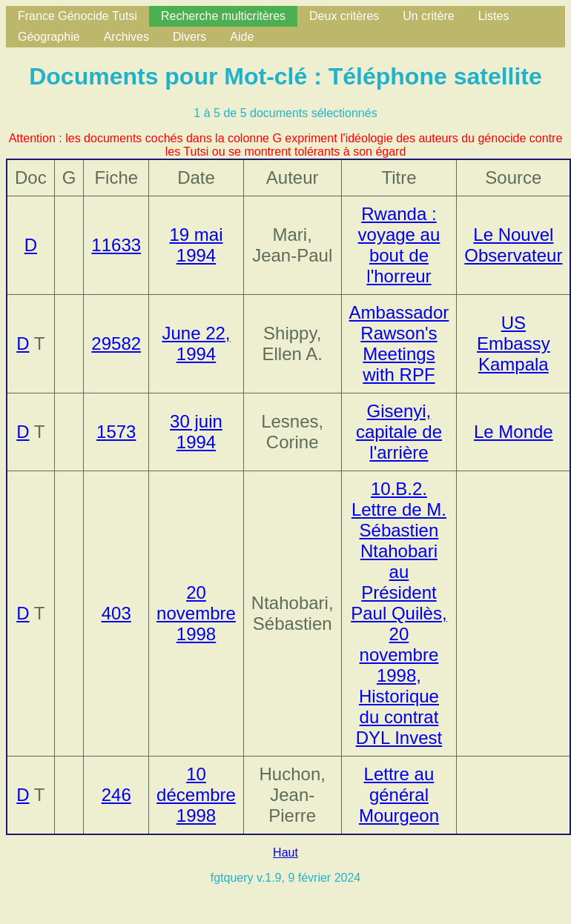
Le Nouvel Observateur (513, 245)
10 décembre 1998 (196, 795)
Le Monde (514, 432)
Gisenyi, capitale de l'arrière (399, 432)
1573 (116, 432)
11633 (116, 245)
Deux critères (344, 16)
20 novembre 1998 (196, 613)
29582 (116, 343)
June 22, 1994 (196, 343)
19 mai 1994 (196, 245)
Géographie (49, 37)
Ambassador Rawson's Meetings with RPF (399, 343)
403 (116, 613)
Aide (242, 37)
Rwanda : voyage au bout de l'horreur (399, 245)
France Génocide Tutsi (77, 16)
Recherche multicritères (223, 16)
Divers (189, 37)
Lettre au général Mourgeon (399, 795)
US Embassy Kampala (514, 343)
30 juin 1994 (196, 432)
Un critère (428, 16)
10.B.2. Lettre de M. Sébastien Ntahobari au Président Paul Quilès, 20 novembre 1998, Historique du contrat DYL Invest (399, 613)
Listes (494, 16)
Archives (126, 37)
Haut (285, 852)
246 (116, 795)
